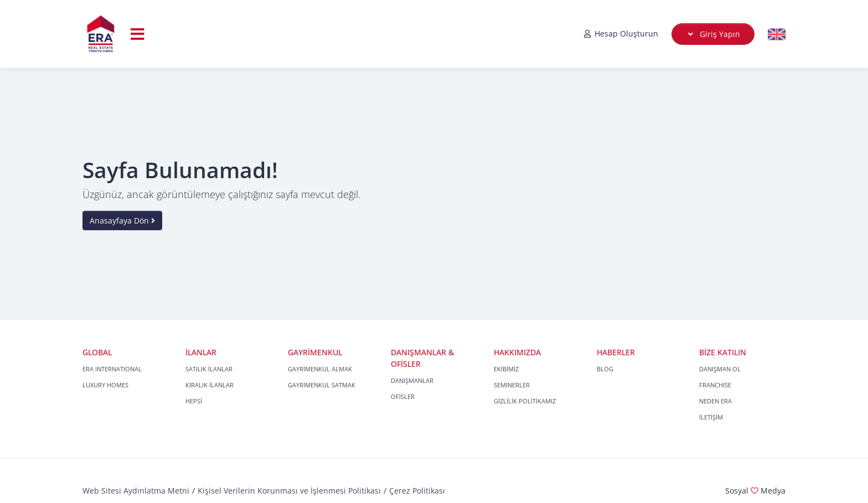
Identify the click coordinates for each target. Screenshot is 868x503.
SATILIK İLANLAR (209, 369)
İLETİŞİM (711, 417)
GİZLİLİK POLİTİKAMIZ (525, 401)
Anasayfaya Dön (122, 221)
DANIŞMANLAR (412, 380)
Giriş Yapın (713, 34)
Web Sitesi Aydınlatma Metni (136, 491)
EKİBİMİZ (506, 369)
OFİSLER (403, 396)
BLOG (605, 369)
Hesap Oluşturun (621, 33)
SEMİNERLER (512, 385)
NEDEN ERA (715, 401)
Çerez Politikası (417, 491)
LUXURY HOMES (105, 385)
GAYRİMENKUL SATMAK (322, 385)
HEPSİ (194, 401)
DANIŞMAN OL (720, 369)
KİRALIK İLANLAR (210, 385)
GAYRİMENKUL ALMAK (320, 369)
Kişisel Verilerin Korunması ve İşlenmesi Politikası (289, 491)
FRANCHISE (715, 385)
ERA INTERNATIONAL (112, 369)
